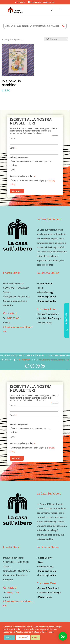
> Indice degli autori (46, 297)
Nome (13, 138)
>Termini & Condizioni (48, 314)
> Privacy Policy (44, 597)
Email (13, 148)
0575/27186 (13, 318)
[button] (63, 636)
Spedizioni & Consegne (50, 318)
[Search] (64, 26)
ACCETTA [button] (10, 637)
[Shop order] (56, 39)
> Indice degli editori (47, 301)
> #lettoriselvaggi (45, 292)
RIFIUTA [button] (35, 637)
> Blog (40, 288)
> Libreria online (45, 283)
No (14, 170)
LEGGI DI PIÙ (23, 637)
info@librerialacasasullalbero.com (54, 360)
